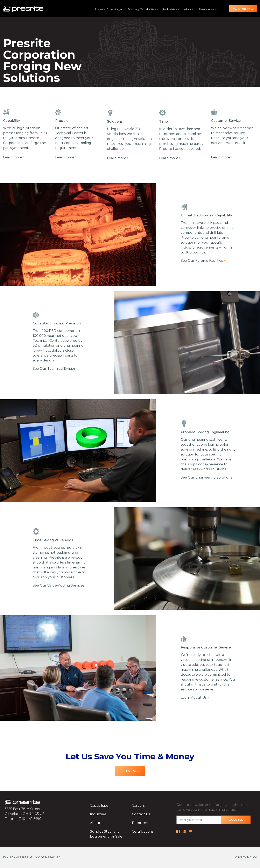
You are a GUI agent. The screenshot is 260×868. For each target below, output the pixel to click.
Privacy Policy (246, 857)
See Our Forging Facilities (202, 261)
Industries (170, 9)
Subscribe (236, 820)
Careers (138, 806)
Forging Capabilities (142, 9)
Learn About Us (194, 698)
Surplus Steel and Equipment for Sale (106, 834)
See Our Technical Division (54, 369)
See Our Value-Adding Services (58, 585)
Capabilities (99, 806)
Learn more (13, 157)
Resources (206, 9)
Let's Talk (130, 771)
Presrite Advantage (108, 9)
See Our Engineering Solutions (206, 477)
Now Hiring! (243, 9)
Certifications (143, 831)
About (189, 9)
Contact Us (141, 814)
